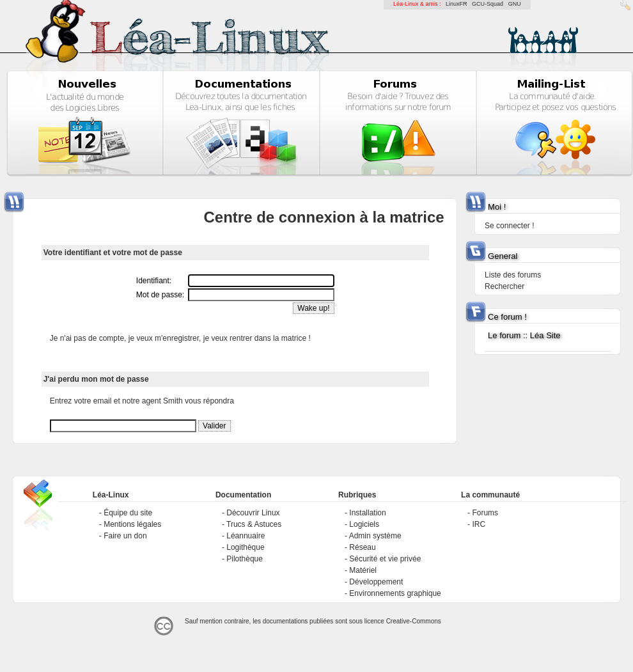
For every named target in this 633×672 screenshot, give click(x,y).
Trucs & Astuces (254, 524)
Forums (485, 513)
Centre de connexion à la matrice (324, 217)
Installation (367, 513)
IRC (479, 524)
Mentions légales (132, 524)
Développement (376, 582)
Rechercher (504, 286)
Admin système (375, 536)
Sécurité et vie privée (385, 559)
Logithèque (245, 547)
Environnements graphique (395, 593)
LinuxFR (457, 4)
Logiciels (364, 524)
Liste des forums (513, 275)
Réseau (362, 547)
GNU (515, 4)
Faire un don (125, 536)
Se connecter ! (509, 226)
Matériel (363, 570)
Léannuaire (246, 536)
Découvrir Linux (253, 513)
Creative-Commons (414, 621)
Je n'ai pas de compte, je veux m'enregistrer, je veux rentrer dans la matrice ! (180, 338)
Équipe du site (128, 513)
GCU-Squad (488, 4)
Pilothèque (245, 559)
